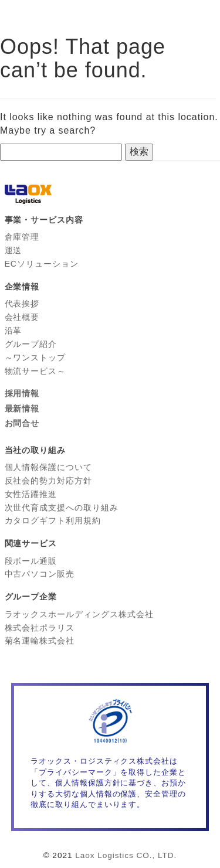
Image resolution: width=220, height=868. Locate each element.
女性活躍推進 (31, 494)
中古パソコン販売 (40, 574)
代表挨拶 (22, 304)
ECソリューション (42, 264)
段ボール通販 (31, 561)
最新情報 (22, 409)
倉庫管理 (22, 237)
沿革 (13, 331)
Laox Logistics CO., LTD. (126, 855)
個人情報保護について (49, 467)
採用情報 (22, 393)
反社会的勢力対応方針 (49, 481)
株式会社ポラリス (40, 628)
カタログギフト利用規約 (53, 520)
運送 (13, 250)
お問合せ (22, 423)
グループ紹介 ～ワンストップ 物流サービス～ (35, 358)
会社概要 (22, 317)
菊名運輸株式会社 (40, 641)
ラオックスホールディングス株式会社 (79, 614)
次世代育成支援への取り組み (62, 508)
